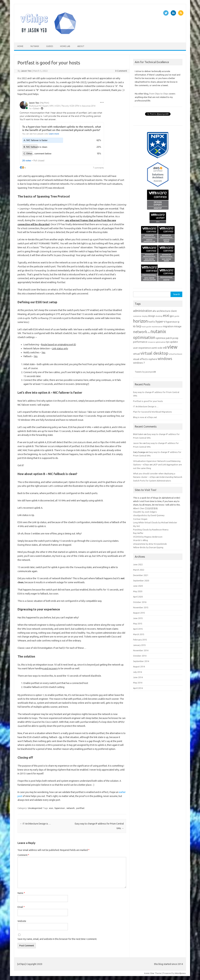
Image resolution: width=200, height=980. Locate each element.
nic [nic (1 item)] (149, 332)
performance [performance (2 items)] (140, 342)
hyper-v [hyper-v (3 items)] (161, 322)
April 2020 (138, 597)
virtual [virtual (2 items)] (137, 354)
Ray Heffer (138, 533)
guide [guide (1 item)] (177, 316)
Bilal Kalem (138, 434)
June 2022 (138, 564)
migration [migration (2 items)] (168, 326)
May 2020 (138, 591)
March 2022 (139, 570)
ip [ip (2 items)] (179, 322)
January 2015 (139, 645)
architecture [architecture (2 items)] (163, 311)
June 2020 (138, 586)
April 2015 (138, 629)
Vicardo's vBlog (140, 540)
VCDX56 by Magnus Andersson (148, 537)
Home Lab (65, 46)
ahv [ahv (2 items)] (154, 311)
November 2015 (141, 607)
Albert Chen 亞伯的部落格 (145, 508)
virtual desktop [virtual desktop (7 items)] (154, 353)
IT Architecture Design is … (35, 824)
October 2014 (140, 656)
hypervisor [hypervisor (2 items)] (172, 322)
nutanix (35, 46)
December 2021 (141, 575)
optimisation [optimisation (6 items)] (144, 337)
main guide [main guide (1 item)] (147, 327)
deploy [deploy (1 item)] (145, 316)
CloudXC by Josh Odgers (145, 512)
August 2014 (139, 666)
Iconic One (149, 973)
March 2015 (139, 634)
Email (21, 907)
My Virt (137, 526)
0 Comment (121, 71)
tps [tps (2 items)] (168, 342)
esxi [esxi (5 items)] (166, 315)
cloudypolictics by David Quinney (149, 515)
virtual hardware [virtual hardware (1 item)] (176, 354)
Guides (50, 46)
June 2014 (138, 677)
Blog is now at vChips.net (145, 417)
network (71, 808)
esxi (51, 808)
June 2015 (138, 618)
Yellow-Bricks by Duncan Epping (148, 547)
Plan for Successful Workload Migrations (152, 412)
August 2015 (139, 613)
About (81, 46)
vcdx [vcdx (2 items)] (160, 348)
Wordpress (180, 973)
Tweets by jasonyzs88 (145, 372)
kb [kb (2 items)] (134, 326)
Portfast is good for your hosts (148, 401)
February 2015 (140, 640)
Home (20, 46)
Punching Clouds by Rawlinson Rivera (151, 530)
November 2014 (141, 650)
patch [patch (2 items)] (169, 338)
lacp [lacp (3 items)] (139, 326)
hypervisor (60, 808)
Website (22, 921)
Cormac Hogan (140, 519)
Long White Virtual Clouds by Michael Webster (155, 522)
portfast (80, 808)
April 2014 (138, 688)
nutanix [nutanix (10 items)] (158, 331)
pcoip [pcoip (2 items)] (175, 338)
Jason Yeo (26, 71)
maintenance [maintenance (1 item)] (157, 327)
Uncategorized (35, 808)
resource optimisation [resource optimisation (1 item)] (157, 342)
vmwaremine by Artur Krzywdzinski (150, 544)
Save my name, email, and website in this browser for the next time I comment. (57, 939)
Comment (23, 855)
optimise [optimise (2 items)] (161, 338)
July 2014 (137, 672)
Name (21, 893)
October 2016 (140, 602)
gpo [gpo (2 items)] (172, 316)
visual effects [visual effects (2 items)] (140, 359)
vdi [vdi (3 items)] (165, 348)
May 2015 (138, 624)
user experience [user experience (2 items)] (142, 348)
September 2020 (141, 581)
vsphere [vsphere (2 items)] (153, 359)
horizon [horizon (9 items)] (140, 321)
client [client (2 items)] (174, 311)
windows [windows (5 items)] (165, 359)
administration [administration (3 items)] (143, 311)
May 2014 (138, 683)
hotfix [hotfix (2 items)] (152, 322)
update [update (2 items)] (174, 342)
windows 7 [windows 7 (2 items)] (139, 363)
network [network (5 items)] (140, 332)
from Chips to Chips (159, 94)
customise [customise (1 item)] (137, 316)
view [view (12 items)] (172, 347)
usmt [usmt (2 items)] (154, 348)
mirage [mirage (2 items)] (178, 326)
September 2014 (141, 661)
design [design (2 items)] (152, 316)
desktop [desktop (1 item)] (159, 316)
